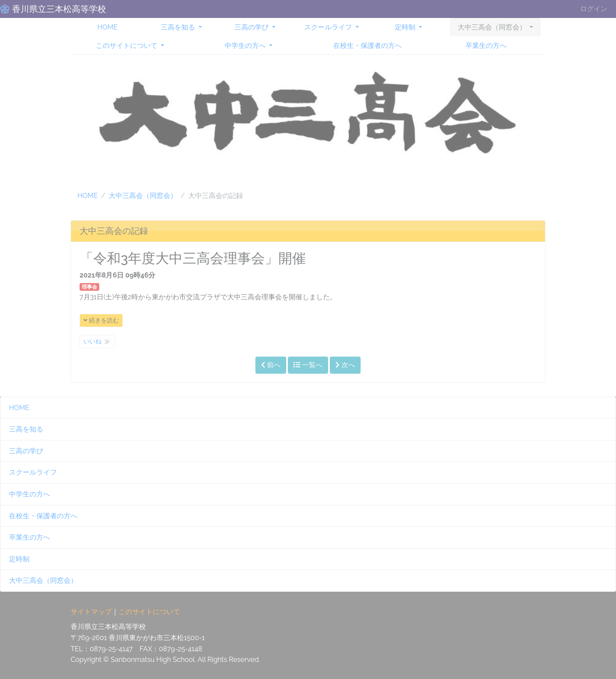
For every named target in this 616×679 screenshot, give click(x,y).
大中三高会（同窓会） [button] (493, 27)
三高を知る (26, 429)
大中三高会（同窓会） (143, 196)
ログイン (594, 9)
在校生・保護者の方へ (367, 46)
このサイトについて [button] (127, 46)
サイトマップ (91, 612)
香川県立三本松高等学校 (58, 9)
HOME (107, 27)
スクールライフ (33, 472)
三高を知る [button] (179, 27)
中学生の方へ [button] (246, 46)
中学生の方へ (30, 494)
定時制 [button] (406, 27)
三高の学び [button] (252, 27)
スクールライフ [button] (329, 27)
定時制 (19, 559)
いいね (97, 341)
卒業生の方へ (486, 46)
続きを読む (101, 320)
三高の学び (26, 451)
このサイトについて (149, 612)
